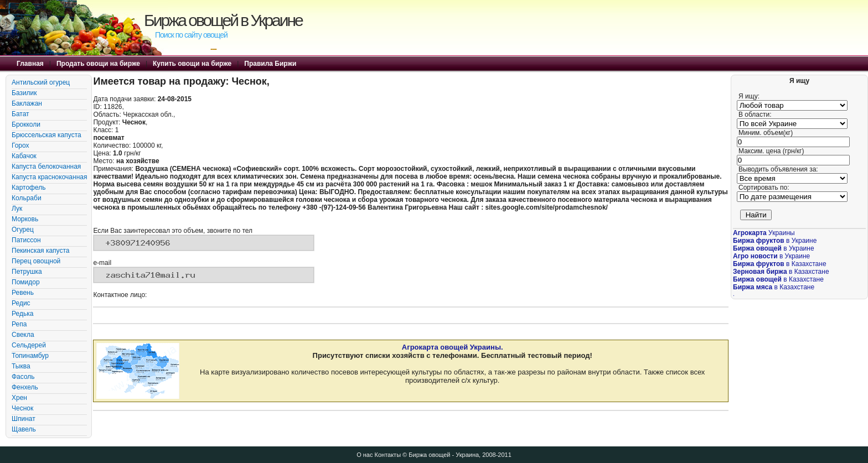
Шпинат (24, 419)
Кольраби (27, 198)
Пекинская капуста (40, 251)
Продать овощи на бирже (98, 64)
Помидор (26, 282)
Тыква (21, 366)
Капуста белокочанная (46, 167)
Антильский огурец (41, 82)
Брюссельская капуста (46, 135)
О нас (365, 455)
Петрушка (27, 272)
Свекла (23, 335)
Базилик (24, 93)
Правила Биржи (270, 64)
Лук (17, 209)
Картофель (29, 188)
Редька (22, 314)
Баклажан (27, 103)
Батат (20, 114)
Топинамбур (30, 356)
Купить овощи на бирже (192, 64)
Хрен (19, 398)
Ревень (23, 293)
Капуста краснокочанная (49, 177)
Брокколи (26, 124)
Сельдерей (29, 345)
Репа (19, 324)
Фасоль (23, 377)
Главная (30, 64)
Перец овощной (36, 261)
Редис (21, 303)
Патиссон (26, 240)
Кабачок (24, 156)
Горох (20, 145)
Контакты (388, 455)
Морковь (25, 219)
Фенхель (25, 387)
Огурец (23, 230)
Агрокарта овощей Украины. (453, 347)
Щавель (24, 429)
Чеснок (22, 408)
